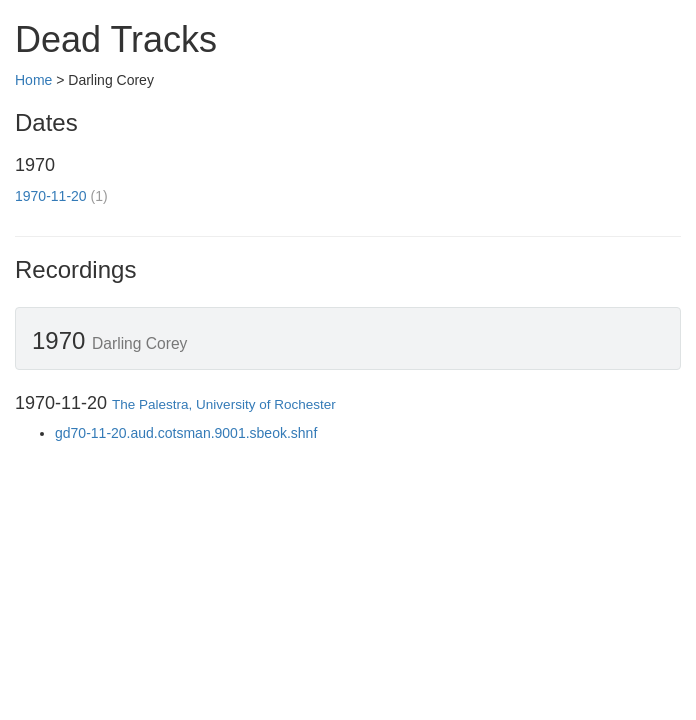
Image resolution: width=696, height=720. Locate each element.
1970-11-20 (51, 196)
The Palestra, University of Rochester (224, 404)
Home (33, 80)
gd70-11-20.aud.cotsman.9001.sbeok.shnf (186, 433)
